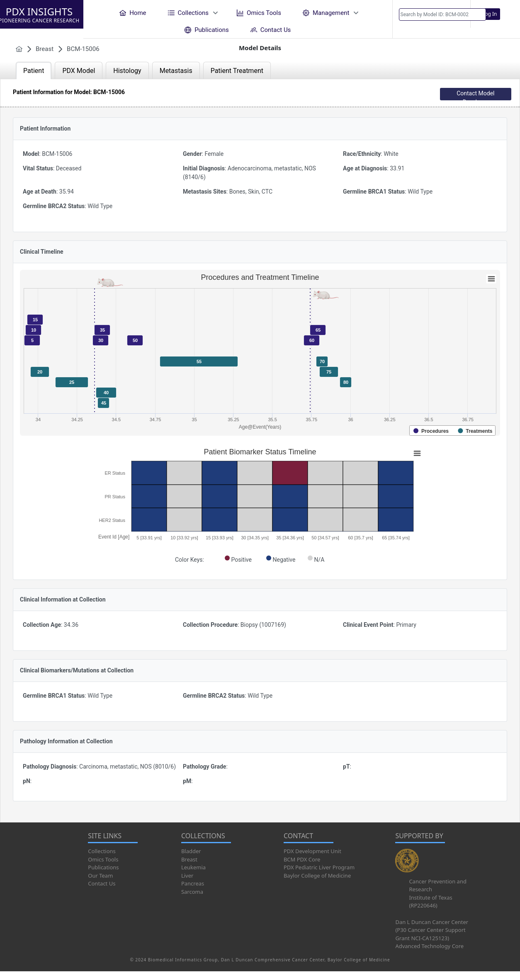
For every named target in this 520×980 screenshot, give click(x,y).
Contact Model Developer (475, 95)
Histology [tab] (127, 71)
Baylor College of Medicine (317, 876)
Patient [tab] (34, 71)
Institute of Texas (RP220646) (430, 902)
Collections (102, 851)
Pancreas (193, 883)
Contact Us (102, 883)
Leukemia (193, 867)
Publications (103, 867)
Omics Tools (103, 859)
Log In (490, 14)
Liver (187, 876)
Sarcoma (192, 892)
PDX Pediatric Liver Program (319, 867)
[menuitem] (133, 13)
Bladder (191, 851)
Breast (189, 859)
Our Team (100, 876)
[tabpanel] (260, 451)
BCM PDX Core (302, 859)
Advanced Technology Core (429, 946)
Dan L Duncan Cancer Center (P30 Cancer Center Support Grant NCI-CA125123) (432, 930)
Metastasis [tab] (176, 71)
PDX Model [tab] (79, 71)
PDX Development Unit (312, 851)
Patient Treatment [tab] (237, 71)
